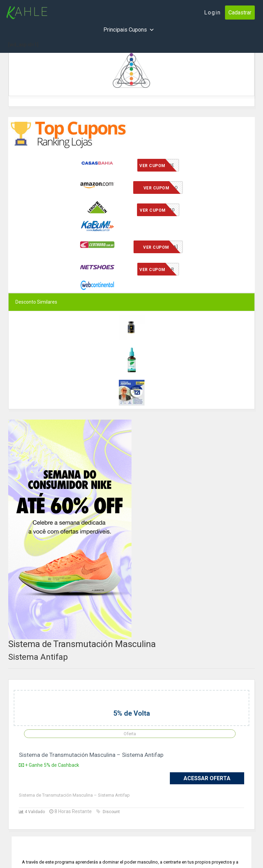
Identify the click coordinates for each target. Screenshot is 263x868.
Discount (108, 812)
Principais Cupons (129, 30)
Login (212, 13)
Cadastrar (240, 13)
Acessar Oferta (207, 778)
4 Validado (32, 812)
